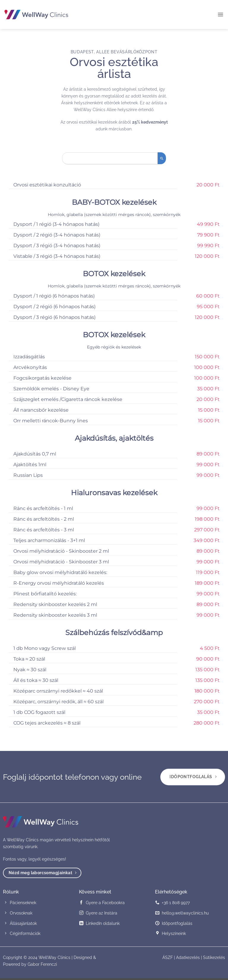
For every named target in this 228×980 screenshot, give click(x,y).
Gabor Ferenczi (42, 966)
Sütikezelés (214, 959)
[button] (220, 15)
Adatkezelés (188, 959)
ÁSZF (168, 959)
